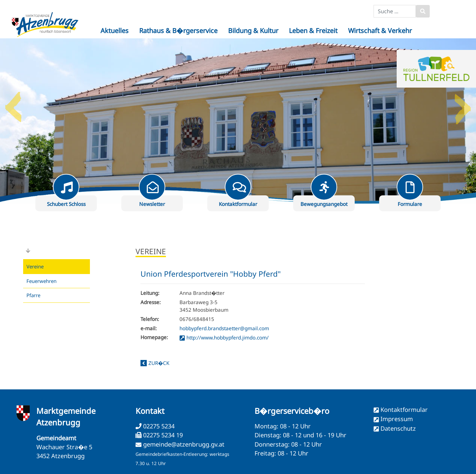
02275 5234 (158, 426)
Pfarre (33, 295)
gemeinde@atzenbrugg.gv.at (184, 444)
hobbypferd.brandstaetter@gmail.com (224, 328)
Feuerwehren (41, 281)
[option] (238, 121)
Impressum (397, 419)
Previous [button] (13, 104)
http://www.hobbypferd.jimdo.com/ (228, 337)
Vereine (35, 266)
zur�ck (159, 363)
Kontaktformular (404, 410)
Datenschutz (398, 428)
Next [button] (463, 104)
